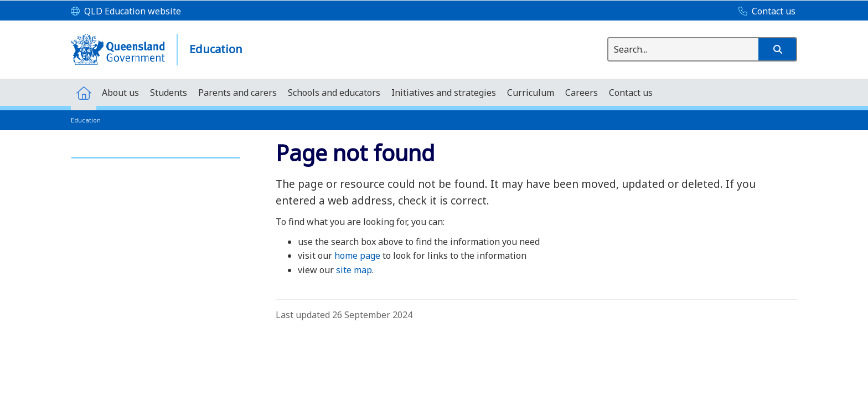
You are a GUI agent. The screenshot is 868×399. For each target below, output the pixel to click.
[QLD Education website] (126, 12)
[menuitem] (84, 92)
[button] (777, 49)
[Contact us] (764, 12)
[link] (156, 153)
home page (357, 255)
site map (354, 270)
